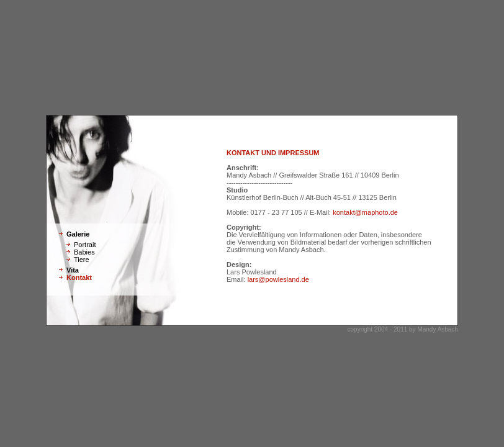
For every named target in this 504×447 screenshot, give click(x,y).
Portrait (85, 245)
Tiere (82, 260)
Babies (84, 252)
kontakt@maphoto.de (365, 212)
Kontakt (79, 278)
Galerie (78, 234)
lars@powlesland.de (278, 279)
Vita (73, 270)
